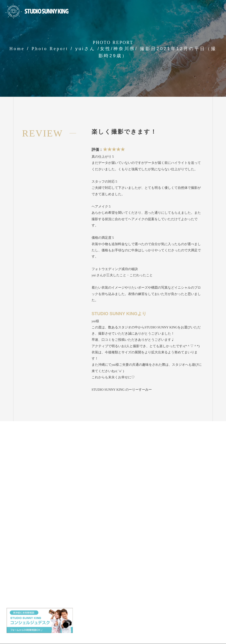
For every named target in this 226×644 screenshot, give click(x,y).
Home (17, 49)
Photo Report (50, 49)
